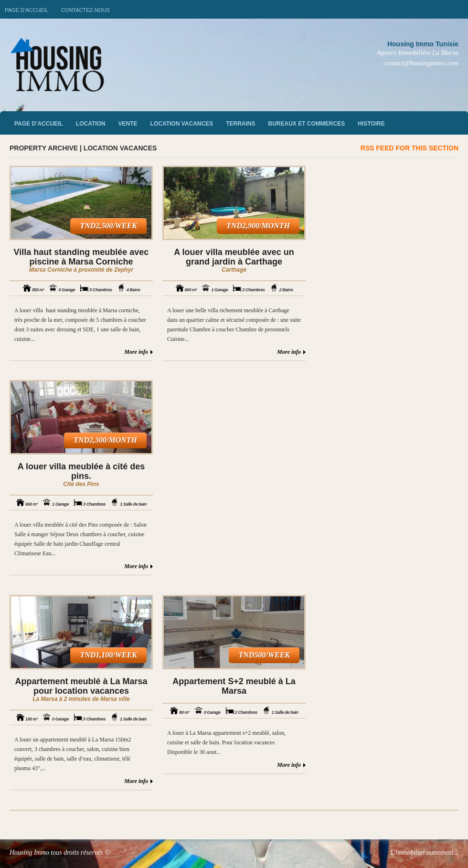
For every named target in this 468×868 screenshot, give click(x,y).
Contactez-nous (85, 10)
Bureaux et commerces (307, 124)
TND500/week (264, 655)
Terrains (240, 124)
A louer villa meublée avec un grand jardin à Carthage (234, 257)
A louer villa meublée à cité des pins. (81, 471)
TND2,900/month (258, 226)
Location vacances (182, 124)
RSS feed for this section (409, 148)
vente (128, 124)
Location (91, 124)
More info (136, 352)
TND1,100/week (108, 655)
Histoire (371, 124)
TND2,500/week (108, 226)
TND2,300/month (105, 440)
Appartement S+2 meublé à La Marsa (234, 686)
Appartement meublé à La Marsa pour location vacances (81, 686)
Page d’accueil (27, 10)
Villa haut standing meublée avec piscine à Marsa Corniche (81, 257)
